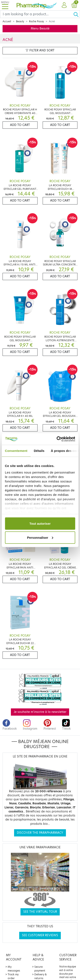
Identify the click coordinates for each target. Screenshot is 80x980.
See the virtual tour (40, 912)
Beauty (20, 21)
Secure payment (40, 969)
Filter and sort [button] (40, 50)
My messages (14, 969)
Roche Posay (36, 21)
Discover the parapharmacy (40, 833)
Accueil (7, 21)
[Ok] (77, 14)
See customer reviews (40, 935)
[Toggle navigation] (5, 5)
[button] (64, 5)
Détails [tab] (39, 451)
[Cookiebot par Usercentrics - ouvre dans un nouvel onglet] (57, 439)
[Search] (37, 14)
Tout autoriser (40, 524)
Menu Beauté (40, 29)
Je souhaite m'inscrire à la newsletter (40, 712)
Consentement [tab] (16, 451)
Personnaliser (40, 537)
